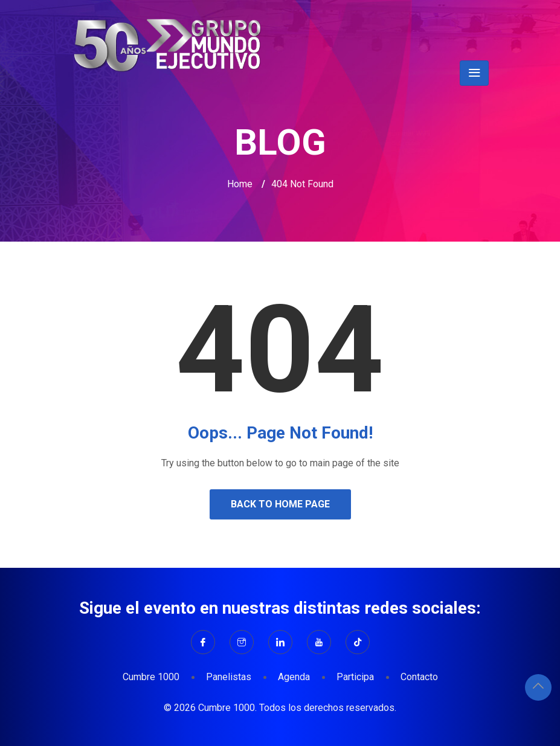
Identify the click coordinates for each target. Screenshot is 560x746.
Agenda (294, 677)
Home (240, 184)
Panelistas (229, 677)
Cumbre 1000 (151, 677)
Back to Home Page (280, 504)
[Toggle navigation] (474, 73)
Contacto (419, 677)
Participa (355, 677)
